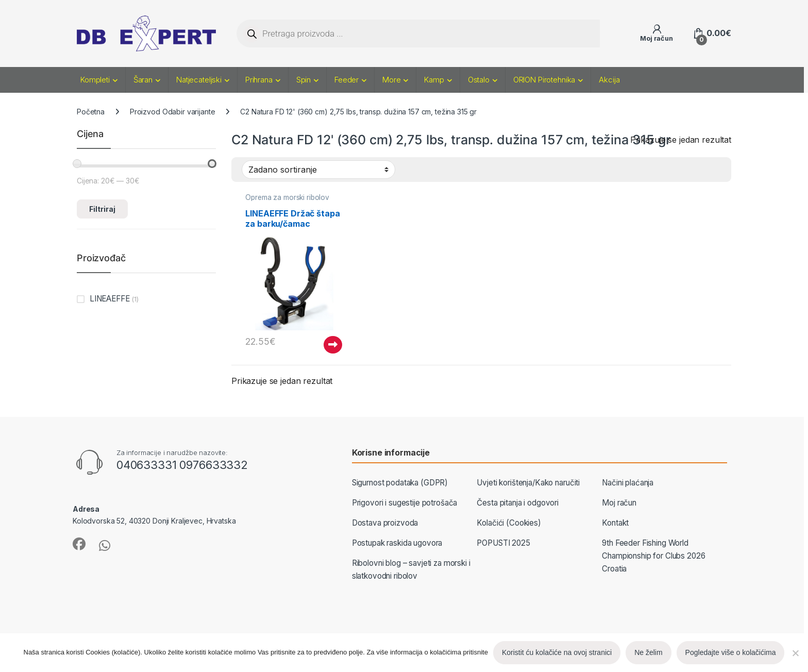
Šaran (143, 80)
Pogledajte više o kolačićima (731, 652)
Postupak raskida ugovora (397, 543)
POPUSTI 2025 (503, 543)
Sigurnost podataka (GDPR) (400, 483)
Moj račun (619, 503)
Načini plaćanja (628, 483)
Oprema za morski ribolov (287, 197)
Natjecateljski (199, 80)
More (391, 80)
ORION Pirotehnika (544, 80)
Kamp (434, 80)
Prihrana (259, 80)
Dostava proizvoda (385, 523)
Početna (91, 112)
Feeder (347, 80)
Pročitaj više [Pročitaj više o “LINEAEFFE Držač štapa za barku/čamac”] (333, 345)
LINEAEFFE (110, 299)
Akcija (609, 80)
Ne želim (648, 652)
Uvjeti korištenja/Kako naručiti (528, 483)
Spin (304, 80)
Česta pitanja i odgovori (518, 503)
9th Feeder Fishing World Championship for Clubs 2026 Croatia (653, 556)
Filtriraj (102, 209)
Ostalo (479, 80)
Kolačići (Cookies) (509, 523)
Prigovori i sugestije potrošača (405, 503)
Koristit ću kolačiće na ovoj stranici (557, 652)
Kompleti (95, 80)
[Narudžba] (318, 170)
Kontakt (615, 523)
